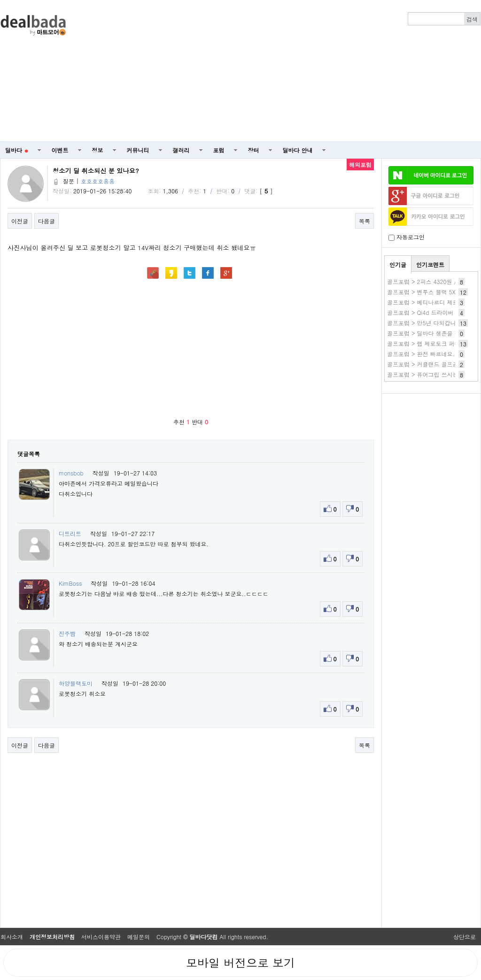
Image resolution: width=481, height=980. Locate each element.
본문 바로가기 (0, 0)
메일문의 (139, 937)
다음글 (47, 221)
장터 (254, 150)
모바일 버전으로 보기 (240, 963)
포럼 (219, 150)
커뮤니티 (138, 150)
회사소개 (12, 937)
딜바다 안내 (298, 150)
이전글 (20, 221)
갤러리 (181, 150)
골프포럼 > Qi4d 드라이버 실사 (427, 312)
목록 (365, 221)
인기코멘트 (430, 264)
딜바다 (17, 150)
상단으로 (465, 937)
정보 (98, 150)
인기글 (398, 264)
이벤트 (60, 150)
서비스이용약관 (101, 937)
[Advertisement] (320, 71)
